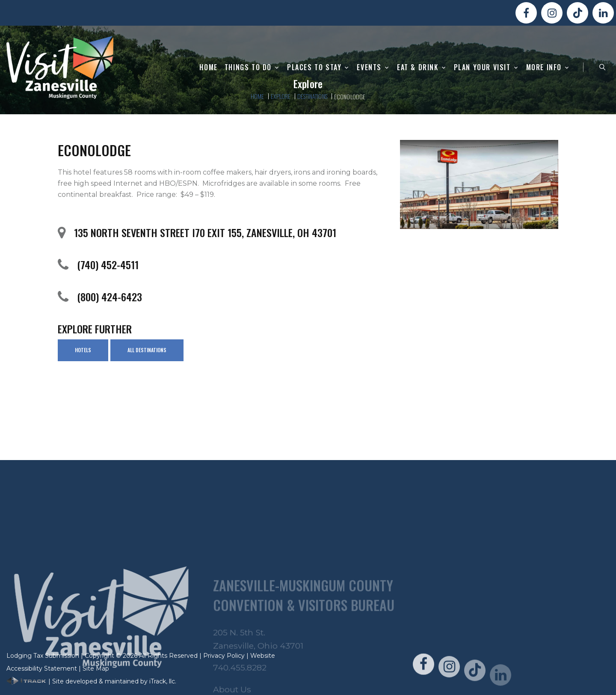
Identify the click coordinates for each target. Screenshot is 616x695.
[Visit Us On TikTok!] (577, 13)
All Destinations (147, 350)
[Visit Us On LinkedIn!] (603, 13)
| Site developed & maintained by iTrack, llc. (91, 681)
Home (208, 67)
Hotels (83, 350)
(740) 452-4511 (108, 264)
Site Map (96, 668)
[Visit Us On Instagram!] (552, 13)
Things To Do (248, 67)
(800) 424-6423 (110, 297)
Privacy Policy (224, 656)
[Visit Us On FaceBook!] (526, 13)
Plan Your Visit (482, 67)
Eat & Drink (418, 67)
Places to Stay (314, 67)
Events (369, 67)
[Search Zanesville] (602, 67)
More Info (544, 67)
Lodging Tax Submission (43, 656)
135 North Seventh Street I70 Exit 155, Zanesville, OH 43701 (205, 232)
